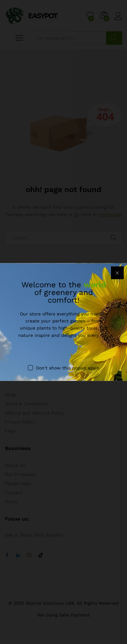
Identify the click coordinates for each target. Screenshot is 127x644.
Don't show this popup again (68, 368)
